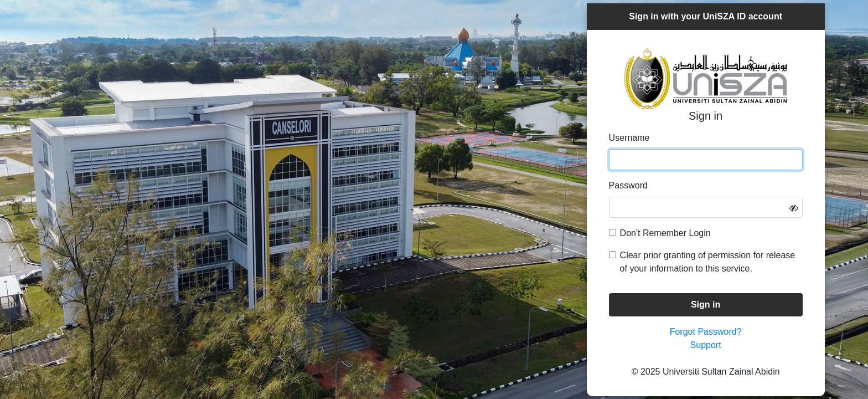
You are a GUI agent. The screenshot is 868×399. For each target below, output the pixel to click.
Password (628, 185)
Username (629, 138)
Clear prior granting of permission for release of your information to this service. (708, 262)
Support (706, 345)
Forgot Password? (706, 332)
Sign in (706, 305)
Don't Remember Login (665, 233)
